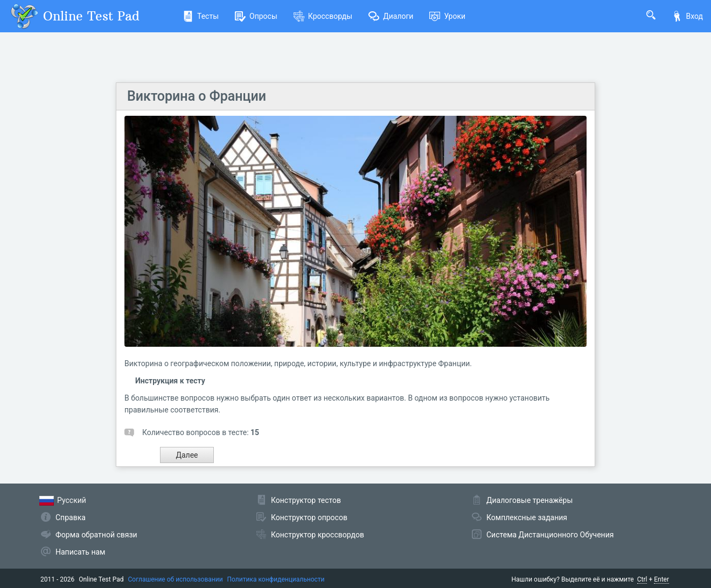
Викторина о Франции (197, 96)
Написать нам (80, 552)
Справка (71, 517)
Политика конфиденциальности (276, 579)
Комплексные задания (527, 517)
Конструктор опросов (309, 517)
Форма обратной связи (96, 535)
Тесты (201, 16)
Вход (687, 16)
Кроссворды (323, 16)
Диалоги (391, 16)
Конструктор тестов (306, 500)
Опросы (256, 16)
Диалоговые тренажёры (529, 500)
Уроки (447, 16)
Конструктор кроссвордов (318, 535)
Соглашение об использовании (176, 579)
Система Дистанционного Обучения (550, 535)
